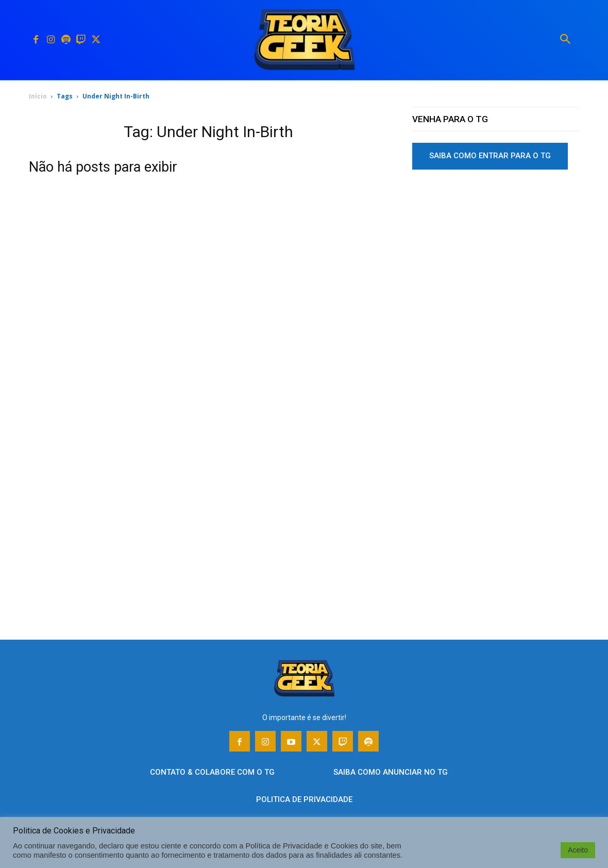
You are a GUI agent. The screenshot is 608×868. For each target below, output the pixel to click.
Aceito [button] (578, 850)
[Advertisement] (496, 257)
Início (38, 96)
